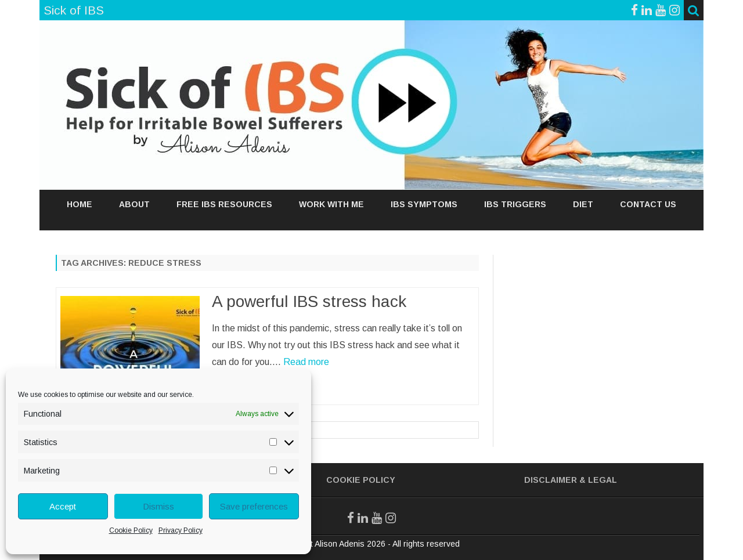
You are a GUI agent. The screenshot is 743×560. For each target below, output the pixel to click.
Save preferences (254, 506)
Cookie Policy (131, 530)
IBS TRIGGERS (515, 204)
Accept (63, 506)
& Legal (598, 480)
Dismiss (158, 506)
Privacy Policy (181, 530)
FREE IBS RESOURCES (224, 204)
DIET (583, 204)
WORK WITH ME (331, 204)
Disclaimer (551, 480)
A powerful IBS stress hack (309, 301)
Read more (306, 362)
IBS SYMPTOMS (424, 204)
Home (80, 204)
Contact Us (648, 204)
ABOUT (134, 204)
